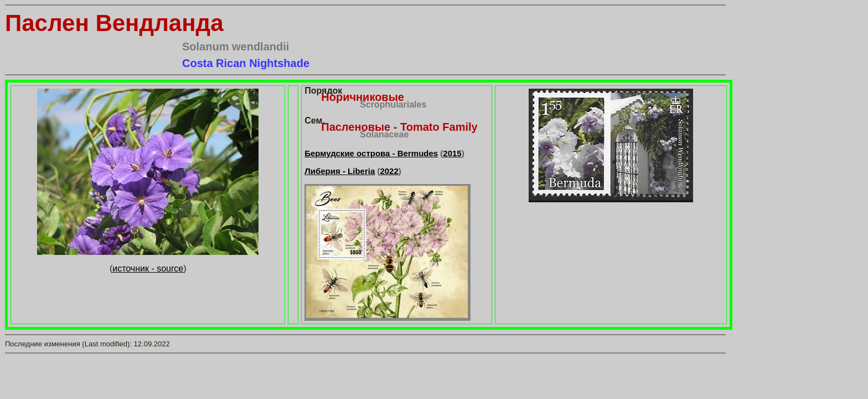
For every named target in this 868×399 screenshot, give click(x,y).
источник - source (148, 268)
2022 (389, 171)
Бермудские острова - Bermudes (371, 153)
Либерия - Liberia (340, 171)
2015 (452, 153)
